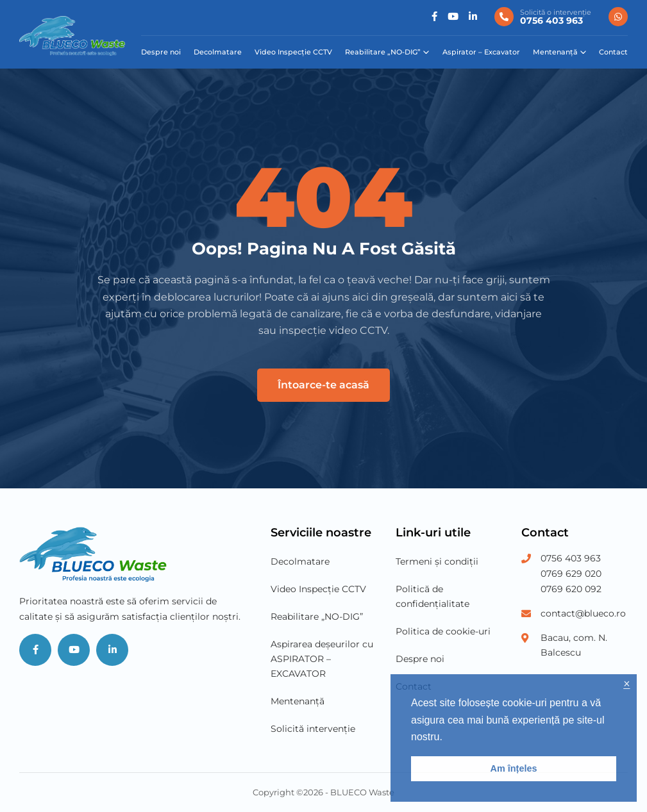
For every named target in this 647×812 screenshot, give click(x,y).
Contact (613, 52)
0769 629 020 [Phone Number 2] (571, 574)
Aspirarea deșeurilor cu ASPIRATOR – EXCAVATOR (322, 659)
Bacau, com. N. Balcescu (574, 645)
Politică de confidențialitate (433, 596)
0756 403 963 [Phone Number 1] (571, 558)
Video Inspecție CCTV (293, 52)
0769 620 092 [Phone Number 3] (571, 589)
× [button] (626, 684)
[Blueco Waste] (72, 36)
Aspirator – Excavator (481, 52)
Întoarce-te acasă (323, 385)
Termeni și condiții (437, 561)
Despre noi (161, 52)
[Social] (434, 17)
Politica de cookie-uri (443, 631)
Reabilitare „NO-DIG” (383, 52)
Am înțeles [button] (514, 768)
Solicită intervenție (313, 729)
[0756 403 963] (543, 17)
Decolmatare (218, 52)
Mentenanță (555, 52)
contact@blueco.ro (583, 613)
